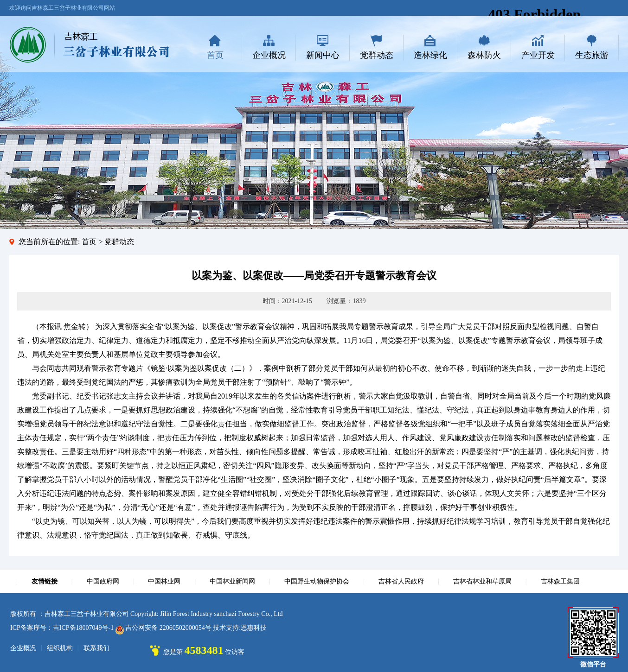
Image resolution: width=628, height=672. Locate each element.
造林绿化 (430, 55)
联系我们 (96, 648)
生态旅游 (592, 55)
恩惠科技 (254, 628)
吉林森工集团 (560, 581)
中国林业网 (164, 581)
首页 (215, 55)
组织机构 (60, 648)
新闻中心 (323, 55)
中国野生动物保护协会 (317, 581)
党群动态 (377, 55)
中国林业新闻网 (232, 581)
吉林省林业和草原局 (482, 581)
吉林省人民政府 (401, 581)
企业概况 (269, 55)
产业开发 (538, 55)
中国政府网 (103, 581)
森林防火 (484, 55)
